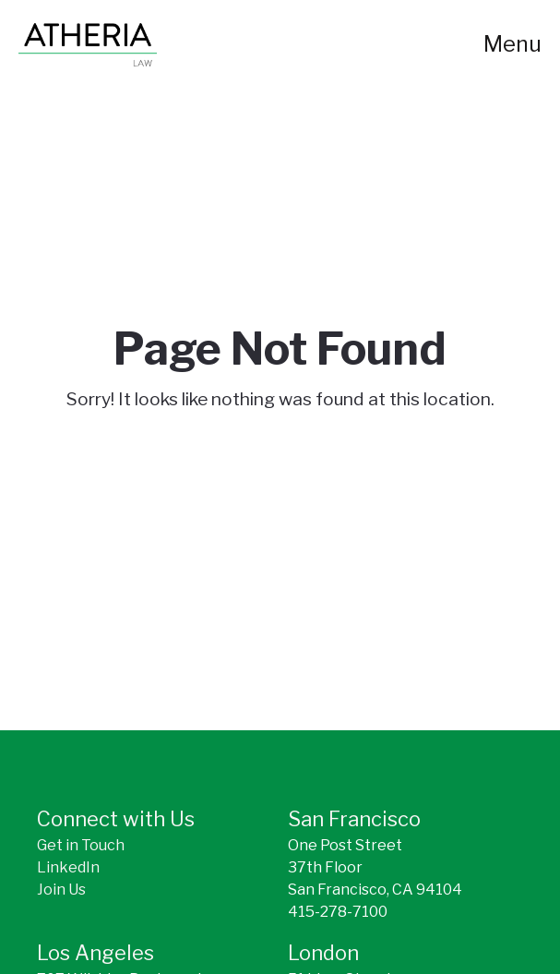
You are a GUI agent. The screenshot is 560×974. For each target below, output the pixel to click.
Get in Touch (81, 845)
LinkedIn (68, 867)
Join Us (61, 890)
